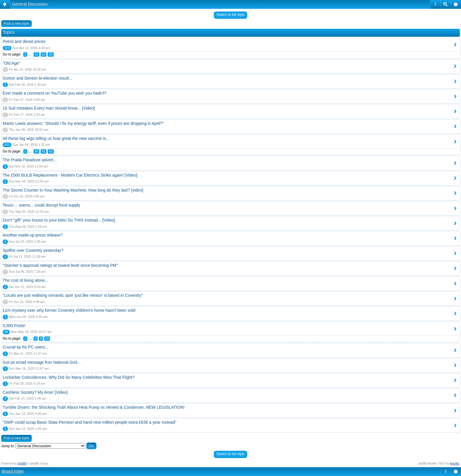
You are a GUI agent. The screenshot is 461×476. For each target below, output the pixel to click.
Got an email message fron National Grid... (42, 362)
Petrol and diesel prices (24, 41)
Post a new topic (16, 24)
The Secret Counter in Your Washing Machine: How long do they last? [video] (73, 190)
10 (47, 338)
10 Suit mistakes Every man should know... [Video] (49, 108)
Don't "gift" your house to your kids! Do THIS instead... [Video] (59, 220)
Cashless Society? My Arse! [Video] (35, 392)
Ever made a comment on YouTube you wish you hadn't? (55, 93)
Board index (13, 471)
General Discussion (30, 4)
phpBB (22, 464)
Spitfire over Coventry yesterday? (33, 250)
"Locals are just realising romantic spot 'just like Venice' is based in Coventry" (73, 295)
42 (51, 151)
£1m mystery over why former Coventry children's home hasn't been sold (69, 310)
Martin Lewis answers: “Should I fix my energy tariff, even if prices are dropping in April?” (83, 123)
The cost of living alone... (25, 280)
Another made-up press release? (33, 235)
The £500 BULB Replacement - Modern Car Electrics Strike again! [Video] (70, 175)
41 (44, 151)
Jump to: (8, 446)
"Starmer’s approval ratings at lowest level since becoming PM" (60, 265)
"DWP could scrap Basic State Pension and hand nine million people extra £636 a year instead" (90, 422)
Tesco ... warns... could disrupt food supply (41, 205)
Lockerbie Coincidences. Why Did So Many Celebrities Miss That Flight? (69, 377)
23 (51, 54)
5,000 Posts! (14, 326)
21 (36, 54)
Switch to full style (230, 15)
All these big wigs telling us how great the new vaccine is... (56, 138)
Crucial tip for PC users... (26, 347)
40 (36, 151)
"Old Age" (11, 63)
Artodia (455, 464)
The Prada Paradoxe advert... (30, 160)
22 (44, 54)
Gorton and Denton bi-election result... (37, 78)
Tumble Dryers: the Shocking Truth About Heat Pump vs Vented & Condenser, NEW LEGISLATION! (94, 407)
